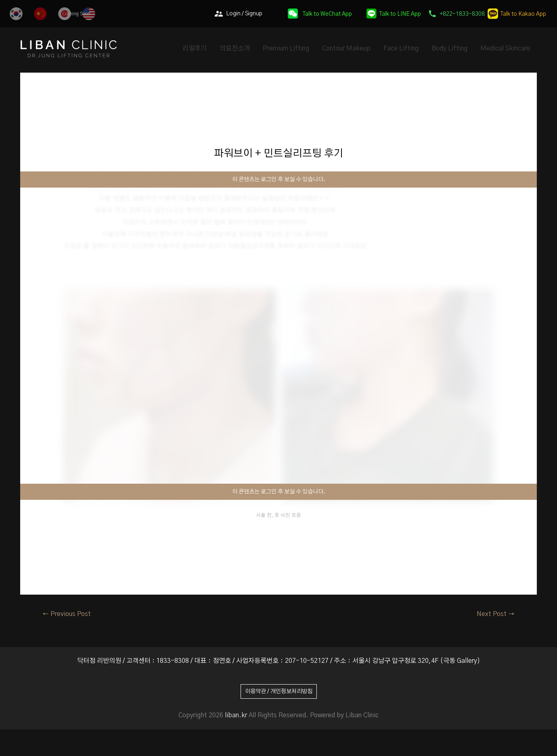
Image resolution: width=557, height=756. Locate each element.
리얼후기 (195, 48)
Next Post (496, 614)
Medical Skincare (505, 48)
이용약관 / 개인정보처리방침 (279, 691)
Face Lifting (401, 48)
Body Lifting (449, 48)
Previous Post (67, 614)
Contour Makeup (346, 48)
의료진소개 (235, 48)
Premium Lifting (286, 48)
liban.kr (236, 715)
